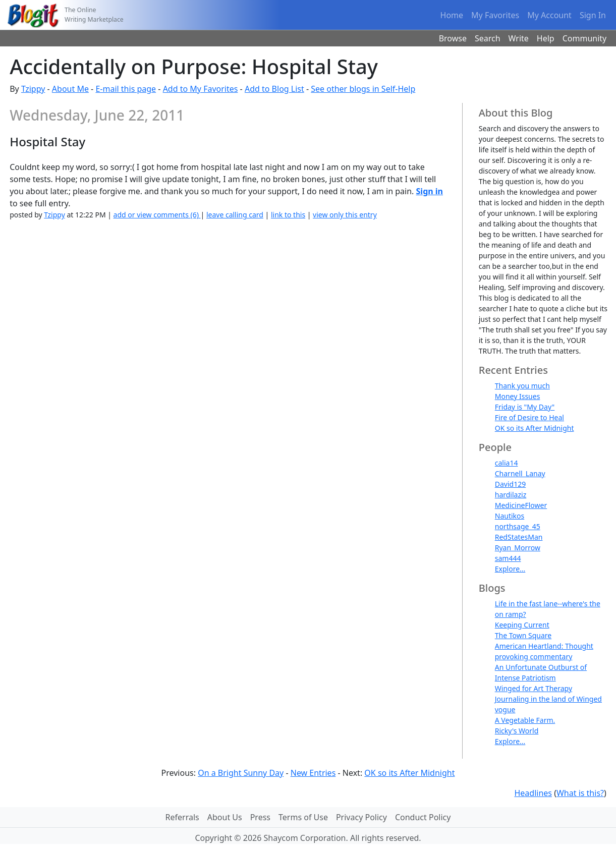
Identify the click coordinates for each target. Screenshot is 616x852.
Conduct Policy (423, 817)
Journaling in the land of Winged (548, 699)
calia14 (507, 463)
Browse (453, 38)
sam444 (508, 558)
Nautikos (510, 516)
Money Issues (518, 396)
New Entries (313, 773)
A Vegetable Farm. (525, 720)
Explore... (510, 569)
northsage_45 (518, 526)
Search (488, 38)
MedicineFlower (521, 505)
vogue (505, 709)
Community (585, 38)
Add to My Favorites (201, 89)
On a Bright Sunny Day (241, 773)
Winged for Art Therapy (534, 688)
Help (546, 38)
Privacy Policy (361, 817)
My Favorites (495, 15)
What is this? (580, 793)
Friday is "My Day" (525, 407)
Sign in (430, 191)
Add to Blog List (274, 89)
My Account (549, 15)
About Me (70, 89)
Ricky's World (517, 731)
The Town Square (523, 635)
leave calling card (235, 215)
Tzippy (33, 89)
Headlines (533, 793)
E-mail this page (126, 89)
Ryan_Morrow (518, 548)
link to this (288, 215)
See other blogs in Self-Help (363, 89)
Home (452, 15)
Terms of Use (303, 817)
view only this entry (345, 215)
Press (260, 817)
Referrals (182, 817)
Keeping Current (522, 625)
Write (519, 38)
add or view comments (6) (157, 215)
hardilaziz (511, 495)
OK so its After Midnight (535, 428)
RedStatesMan (519, 537)
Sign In (593, 15)
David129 (510, 484)
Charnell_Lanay (520, 473)
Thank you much (522, 386)
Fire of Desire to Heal (529, 417)
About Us (225, 817)
